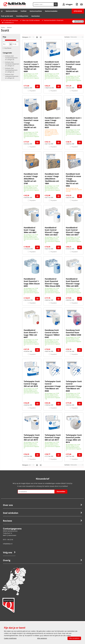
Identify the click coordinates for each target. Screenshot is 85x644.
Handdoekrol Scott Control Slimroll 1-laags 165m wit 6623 (52, 231)
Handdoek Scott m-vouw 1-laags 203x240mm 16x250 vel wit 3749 (31, 179)
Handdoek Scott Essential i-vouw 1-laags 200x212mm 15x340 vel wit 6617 (73, 68)
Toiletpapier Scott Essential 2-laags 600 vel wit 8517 (53, 437)
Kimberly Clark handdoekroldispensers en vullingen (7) (12, 64)
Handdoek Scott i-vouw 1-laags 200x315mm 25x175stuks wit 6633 (53, 123)
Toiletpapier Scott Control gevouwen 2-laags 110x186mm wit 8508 (53, 386)
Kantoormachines (36, 11)
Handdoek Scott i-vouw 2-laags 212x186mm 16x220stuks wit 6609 (74, 123)
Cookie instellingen (10, 638)
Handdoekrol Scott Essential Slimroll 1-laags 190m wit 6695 (73, 282)
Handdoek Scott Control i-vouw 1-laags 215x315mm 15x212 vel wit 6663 (53, 67)
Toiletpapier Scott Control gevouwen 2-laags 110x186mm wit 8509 (74, 386)
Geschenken (36, 16)
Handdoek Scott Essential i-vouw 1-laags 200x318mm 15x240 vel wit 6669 (31, 124)
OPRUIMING (78, 11)
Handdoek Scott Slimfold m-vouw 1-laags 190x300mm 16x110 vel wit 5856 (73, 180)
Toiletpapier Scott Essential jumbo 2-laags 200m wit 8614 (74, 439)
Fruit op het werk (7, 16)
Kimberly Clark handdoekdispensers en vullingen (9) (11, 58)
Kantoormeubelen (51, 11)
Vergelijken (33, 91)
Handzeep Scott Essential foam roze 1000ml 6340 (73, 332)
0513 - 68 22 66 (8, 540)
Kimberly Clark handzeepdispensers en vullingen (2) (11, 70)
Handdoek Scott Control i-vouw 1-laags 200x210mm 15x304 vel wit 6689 (32, 67)
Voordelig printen (22, 16)
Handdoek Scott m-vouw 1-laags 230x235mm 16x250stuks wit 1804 (52, 179)
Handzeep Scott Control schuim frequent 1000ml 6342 (52, 334)
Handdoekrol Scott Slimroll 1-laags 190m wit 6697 (31, 334)
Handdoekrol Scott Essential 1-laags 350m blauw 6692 (32, 282)
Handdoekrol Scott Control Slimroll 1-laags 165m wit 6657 (73, 231)
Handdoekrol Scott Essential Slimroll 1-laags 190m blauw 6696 (52, 282)
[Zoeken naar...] (56, 4)
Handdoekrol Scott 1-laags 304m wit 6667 (30, 230)
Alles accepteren (74, 638)
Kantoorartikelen (12, 11)
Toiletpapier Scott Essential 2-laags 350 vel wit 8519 (32, 437)
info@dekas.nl (9, 23)
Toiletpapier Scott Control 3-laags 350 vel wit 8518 (32, 384)
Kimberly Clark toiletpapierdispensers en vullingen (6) (12, 76)
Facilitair (24, 11)
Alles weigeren (42, 638)
